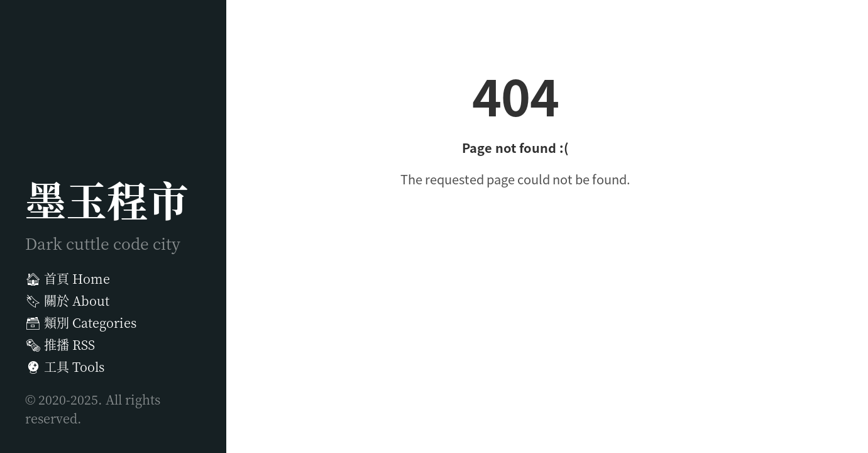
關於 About (67, 300)
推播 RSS (60, 344)
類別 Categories (81, 322)
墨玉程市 (107, 199)
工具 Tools (65, 366)
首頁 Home (68, 278)
